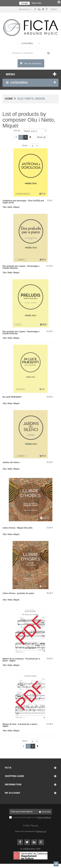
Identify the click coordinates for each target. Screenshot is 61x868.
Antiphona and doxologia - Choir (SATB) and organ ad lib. (23, 201)
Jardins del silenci (11, 462)
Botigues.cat (41, 831)
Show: (25, 145)
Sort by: (17, 130)
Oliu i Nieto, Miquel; (11, 207)
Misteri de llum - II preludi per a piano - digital (20, 725)
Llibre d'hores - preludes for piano (18, 593)
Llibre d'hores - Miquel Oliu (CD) (17, 527)
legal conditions (44, 817)
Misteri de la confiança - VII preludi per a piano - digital (21, 659)
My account (13, 792)
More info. (37, 3)
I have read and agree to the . (32, 817)
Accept (25, 3)
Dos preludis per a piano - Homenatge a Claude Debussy (21, 267)
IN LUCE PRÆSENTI (12, 396)
